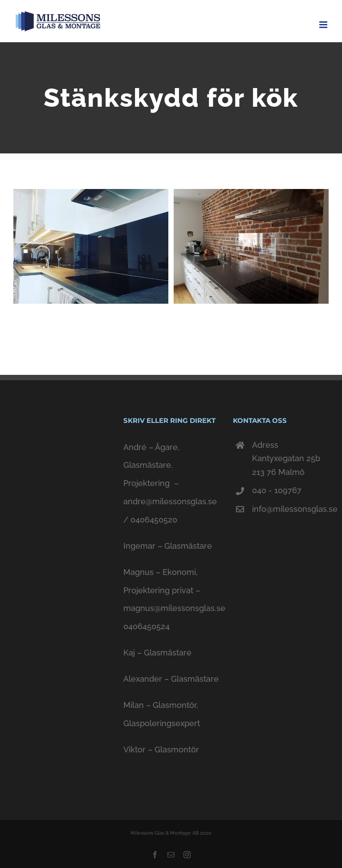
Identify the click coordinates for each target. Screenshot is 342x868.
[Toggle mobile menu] (324, 25)
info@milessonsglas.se (290, 509)
